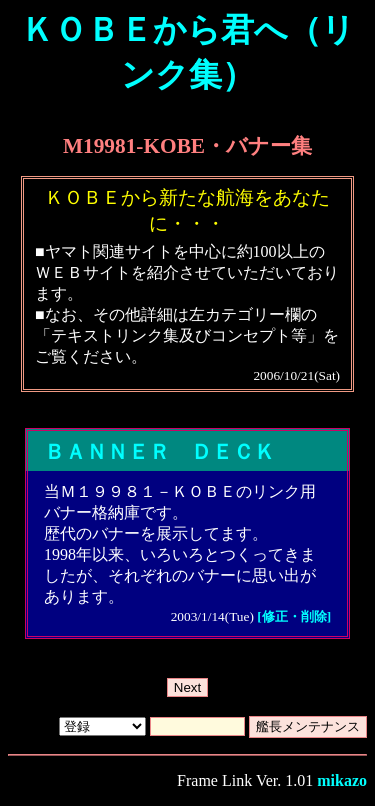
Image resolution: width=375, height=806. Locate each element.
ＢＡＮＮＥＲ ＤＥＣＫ (159, 452)
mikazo (342, 780)
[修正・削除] (294, 616)
